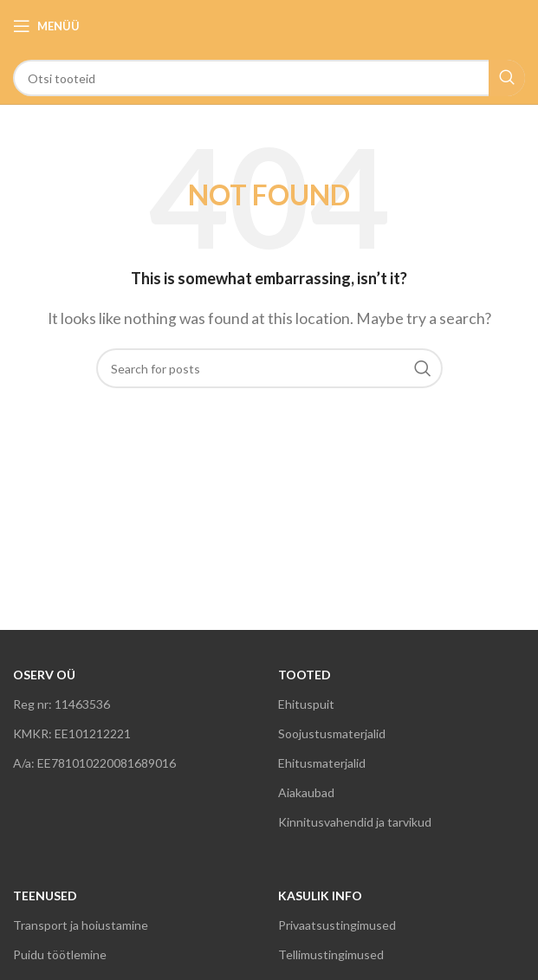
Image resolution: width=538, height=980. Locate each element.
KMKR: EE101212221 (72, 733)
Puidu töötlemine (60, 954)
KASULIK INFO (320, 896)
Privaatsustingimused (337, 925)
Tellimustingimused (331, 954)
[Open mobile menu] (46, 26)
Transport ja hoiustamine (81, 925)
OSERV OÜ (44, 675)
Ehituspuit (306, 704)
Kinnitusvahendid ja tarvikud (355, 822)
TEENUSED (45, 896)
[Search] (269, 78)
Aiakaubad (306, 792)
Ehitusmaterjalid (322, 763)
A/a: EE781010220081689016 (94, 763)
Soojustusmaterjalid (332, 733)
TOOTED (305, 675)
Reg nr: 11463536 (62, 704)
